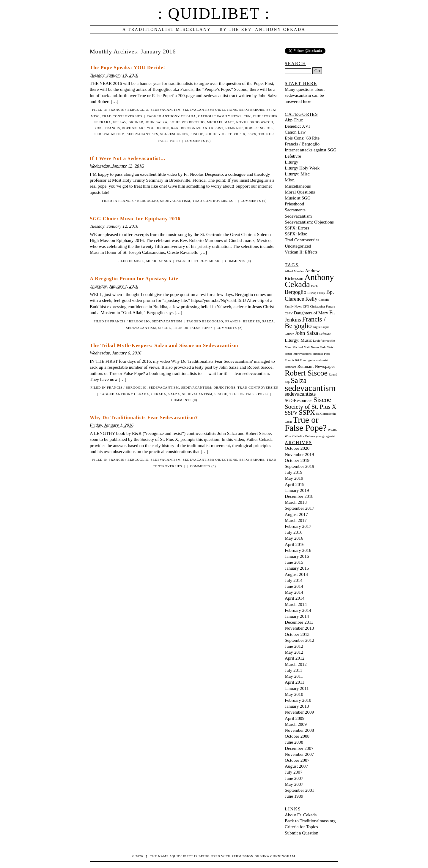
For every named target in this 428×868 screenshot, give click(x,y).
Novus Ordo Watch (254, 122)
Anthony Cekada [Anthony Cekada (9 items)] (309, 281)
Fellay (120, 122)
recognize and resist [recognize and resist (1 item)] (316, 360)
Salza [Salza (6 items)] (299, 380)
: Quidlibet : (214, 14)
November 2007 (299, 754)
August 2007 (296, 766)
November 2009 (299, 712)
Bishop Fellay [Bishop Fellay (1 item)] (316, 293)
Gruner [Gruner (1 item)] (289, 334)
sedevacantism (110, 134)
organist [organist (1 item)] (318, 354)
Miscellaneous (298, 186)
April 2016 (295, 544)
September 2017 (299, 508)
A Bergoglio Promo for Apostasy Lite (134, 279)
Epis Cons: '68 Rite (302, 138)
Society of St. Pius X (225, 134)
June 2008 (294, 742)
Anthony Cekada (179, 116)
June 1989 (294, 796)
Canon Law (295, 132)
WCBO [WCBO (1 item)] (333, 430)
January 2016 (297, 556)
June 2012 (294, 646)
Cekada (159, 394)
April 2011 (295, 682)
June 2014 (294, 586)
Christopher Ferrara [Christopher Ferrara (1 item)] (322, 307)
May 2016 (294, 538)
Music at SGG (159, 261)
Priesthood (294, 204)
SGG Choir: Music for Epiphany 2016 (135, 219)
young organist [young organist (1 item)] (325, 436)
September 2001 (299, 790)
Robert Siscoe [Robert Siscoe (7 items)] (306, 373)
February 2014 (298, 610)
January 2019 (297, 490)
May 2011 (294, 676)
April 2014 (295, 598)
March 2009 (296, 724)
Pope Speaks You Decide (145, 128)
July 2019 (294, 472)
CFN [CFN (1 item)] (306, 307)
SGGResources (174, 134)
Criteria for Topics (301, 827)
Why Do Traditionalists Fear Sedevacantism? (144, 418)
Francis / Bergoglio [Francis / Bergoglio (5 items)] (305, 323)
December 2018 (299, 496)
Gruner (136, 122)
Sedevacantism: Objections (210, 110)
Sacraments (295, 210)
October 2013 (297, 634)
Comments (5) (203, 466)
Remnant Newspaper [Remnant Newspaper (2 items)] (316, 366)
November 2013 (299, 628)
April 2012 (295, 658)
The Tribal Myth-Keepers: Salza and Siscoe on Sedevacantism (164, 345)
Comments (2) (230, 328)
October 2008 (297, 736)
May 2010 (294, 694)
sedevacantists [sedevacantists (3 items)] (300, 394)
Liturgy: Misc (297, 174)
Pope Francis (108, 128)
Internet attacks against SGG (311, 150)
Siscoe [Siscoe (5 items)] (322, 400)
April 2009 (295, 718)
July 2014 (294, 580)
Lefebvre (293, 156)
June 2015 (294, 562)
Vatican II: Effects (301, 252)
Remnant (234, 128)
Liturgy (291, 162)
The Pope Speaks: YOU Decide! (128, 68)
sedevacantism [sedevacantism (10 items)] (310, 388)
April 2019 (295, 484)
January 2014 (297, 616)
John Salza (156, 122)
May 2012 (294, 652)
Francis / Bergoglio (129, 110)
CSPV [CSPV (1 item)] (289, 313)
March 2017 (296, 520)
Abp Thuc (294, 120)
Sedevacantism (165, 110)
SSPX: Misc (296, 234)
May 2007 (294, 784)
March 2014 (296, 604)
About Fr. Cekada (301, 815)
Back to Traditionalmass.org (310, 821)
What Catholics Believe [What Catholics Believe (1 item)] (300, 436)
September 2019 (299, 466)
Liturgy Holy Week (302, 168)
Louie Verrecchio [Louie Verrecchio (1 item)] (324, 341)
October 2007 (297, 760)
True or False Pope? (193, 328)
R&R (175, 128)
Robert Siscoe (259, 128)
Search (295, 63)
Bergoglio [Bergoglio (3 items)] (296, 292)
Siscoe (197, 134)
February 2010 (298, 700)
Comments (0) (198, 141)
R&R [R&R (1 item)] (299, 360)
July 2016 (294, 532)
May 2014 (294, 592)
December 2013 (299, 622)
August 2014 (296, 574)
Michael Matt (220, 122)
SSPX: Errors (252, 110)
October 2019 (297, 460)
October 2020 (297, 448)
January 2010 (297, 706)
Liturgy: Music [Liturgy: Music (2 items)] (298, 340)
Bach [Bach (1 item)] (314, 286)
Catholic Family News (220, 116)
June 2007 (294, 778)
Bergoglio (213, 321)
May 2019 (294, 478)
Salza (268, 321)
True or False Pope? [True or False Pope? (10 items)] (306, 424)
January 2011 (297, 688)
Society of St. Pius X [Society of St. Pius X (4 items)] (311, 407)
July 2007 (294, 772)
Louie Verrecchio (187, 122)
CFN (247, 116)
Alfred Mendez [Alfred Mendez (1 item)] (294, 271)
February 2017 (298, 526)
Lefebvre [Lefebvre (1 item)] (325, 334)
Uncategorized (298, 246)
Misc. (139, 261)
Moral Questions (300, 192)
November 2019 (299, 454)
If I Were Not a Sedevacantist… (128, 158)
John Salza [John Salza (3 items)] (306, 333)
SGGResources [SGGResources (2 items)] (299, 400)
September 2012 (299, 640)
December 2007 (299, 748)
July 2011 (294, 670)
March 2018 (296, 502)
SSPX (252, 134)
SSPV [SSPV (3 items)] (291, 413)
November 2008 (299, 730)
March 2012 (296, 664)
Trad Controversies (122, 116)
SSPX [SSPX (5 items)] (307, 412)
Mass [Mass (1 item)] (288, 347)
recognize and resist (202, 128)
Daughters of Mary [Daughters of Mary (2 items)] (311, 313)
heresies (251, 321)
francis (233, 321)
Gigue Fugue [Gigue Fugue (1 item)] (321, 327)
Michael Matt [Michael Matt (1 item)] (301, 347)
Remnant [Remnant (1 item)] (290, 367)
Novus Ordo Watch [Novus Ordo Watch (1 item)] (323, 347)
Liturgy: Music (206, 261)
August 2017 (296, 514)
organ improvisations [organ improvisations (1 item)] (298, 354)
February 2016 (298, 550)
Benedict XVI (297, 126)
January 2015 (297, 568)
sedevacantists (143, 134)
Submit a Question (302, 833)
